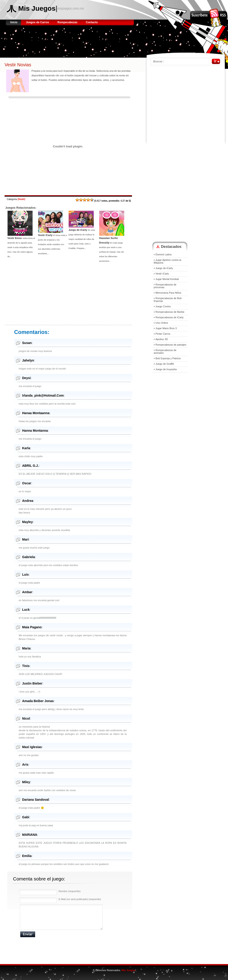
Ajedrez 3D (162, 339)
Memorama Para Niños (168, 293)
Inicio (14, 22)
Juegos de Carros (38, 22)
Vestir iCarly (45, 235)
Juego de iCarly (78, 230)
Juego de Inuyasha (166, 369)
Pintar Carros (163, 334)
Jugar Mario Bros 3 (166, 328)
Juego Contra (163, 306)
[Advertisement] (90, 40)
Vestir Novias (18, 65)
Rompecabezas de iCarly (170, 317)
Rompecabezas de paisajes (171, 345)
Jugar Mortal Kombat (167, 279)
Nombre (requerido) (70, 891)
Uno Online (162, 323)
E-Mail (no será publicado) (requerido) (80, 899)
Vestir (21, 199)
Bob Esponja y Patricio (168, 358)
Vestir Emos (15, 238)
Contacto (92, 22)
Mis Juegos (37, 8)
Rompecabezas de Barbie (170, 312)
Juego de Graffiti (165, 364)
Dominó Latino (164, 254)
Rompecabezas (67, 22)
